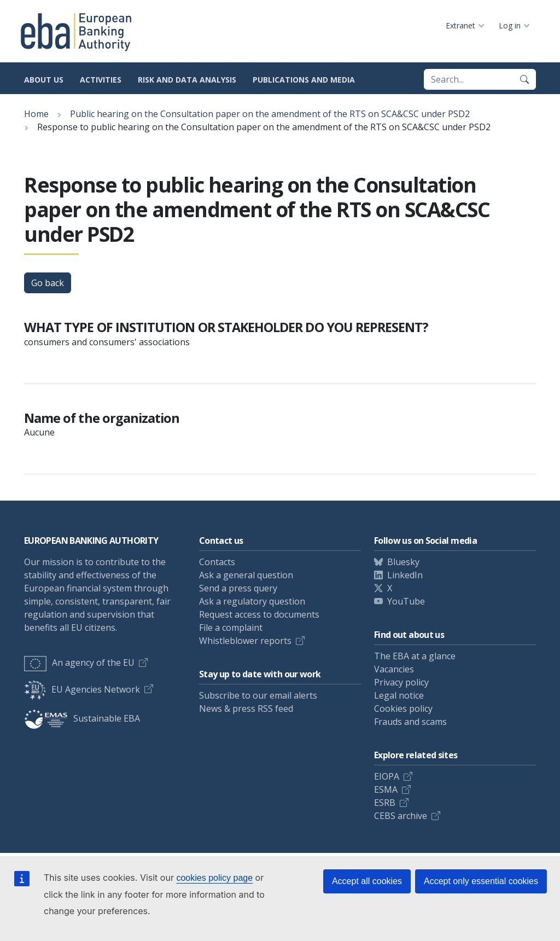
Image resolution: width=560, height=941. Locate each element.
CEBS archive (401, 816)
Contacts (217, 562)
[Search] (524, 79)
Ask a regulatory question (252, 601)
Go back (48, 283)
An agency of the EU (79, 663)
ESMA (386, 789)
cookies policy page (214, 878)
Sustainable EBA (82, 718)
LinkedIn (405, 575)
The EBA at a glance (415, 656)
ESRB (385, 803)
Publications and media (304, 80)
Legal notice (399, 695)
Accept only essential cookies (481, 881)
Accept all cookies (367, 881)
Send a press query (238, 588)
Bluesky (403, 562)
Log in (510, 25)
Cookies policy (403, 708)
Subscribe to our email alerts (258, 695)
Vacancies (394, 669)
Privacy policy (401, 682)
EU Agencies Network (82, 689)
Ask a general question (246, 575)
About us (44, 80)
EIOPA (387, 776)
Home (36, 114)
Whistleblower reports (245, 641)
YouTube (406, 601)
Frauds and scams (410, 722)
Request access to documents (259, 614)
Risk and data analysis (187, 80)
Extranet (460, 25)
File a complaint (231, 628)
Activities (101, 80)
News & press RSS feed (246, 708)
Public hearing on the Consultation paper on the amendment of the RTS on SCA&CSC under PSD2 (270, 114)
